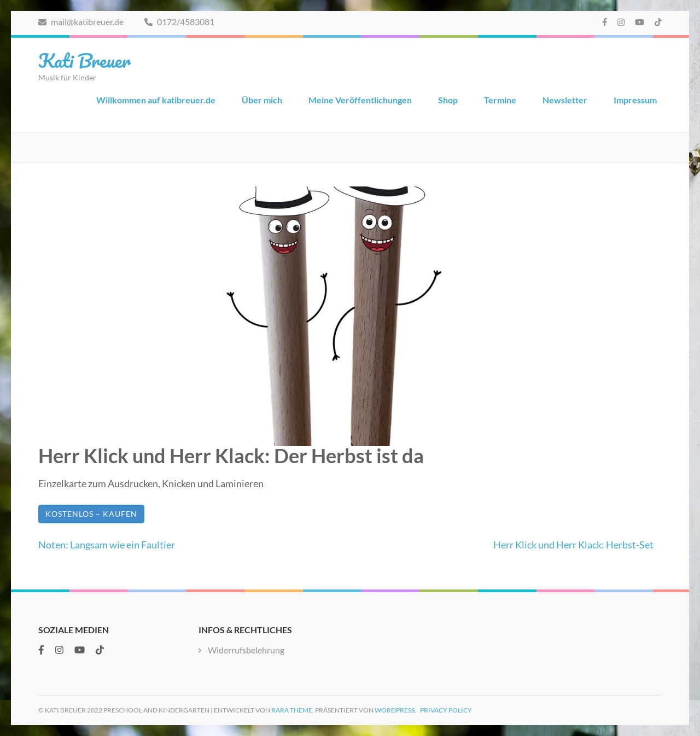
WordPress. (395, 710)
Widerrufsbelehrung (246, 650)
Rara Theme (292, 710)
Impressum (635, 100)
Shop (448, 100)
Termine (500, 100)
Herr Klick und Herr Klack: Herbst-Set (573, 545)
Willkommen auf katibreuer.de (156, 100)
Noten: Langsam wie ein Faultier (107, 545)
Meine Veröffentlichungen (360, 100)
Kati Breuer (84, 60)
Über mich (262, 100)
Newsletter (565, 100)
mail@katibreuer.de (81, 22)
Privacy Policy (446, 710)
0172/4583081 (179, 22)
